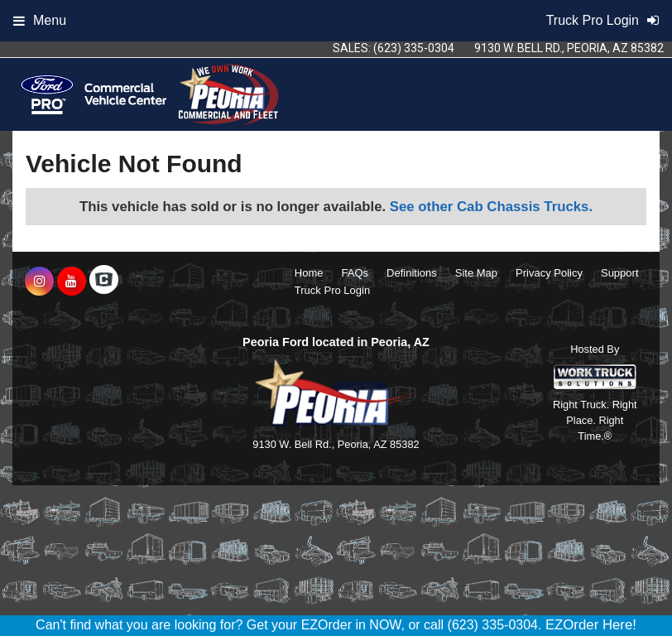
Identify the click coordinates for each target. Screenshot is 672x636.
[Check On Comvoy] (104, 282)
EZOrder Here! (591, 625)
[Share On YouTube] (72, 282)
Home (309, 273)
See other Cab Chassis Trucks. (491, 207)
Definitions (412, 273)
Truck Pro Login (332, 290)
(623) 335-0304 (414, 48)
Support (620, 273)
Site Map (476, 273)
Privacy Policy (549, 273)
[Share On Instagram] (39, 282)
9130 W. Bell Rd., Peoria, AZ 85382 (569, 48)
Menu (40, 20)
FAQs (355, 273)
